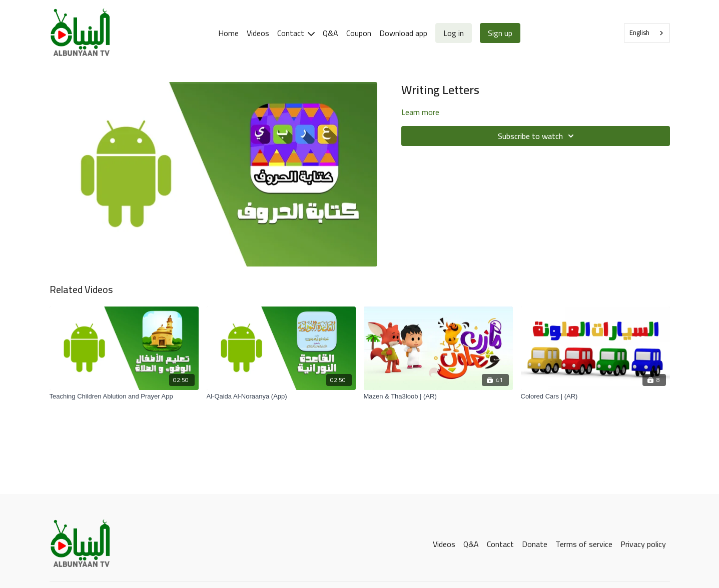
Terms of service (584, 544)
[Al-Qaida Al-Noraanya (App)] (281, 396)
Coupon (359, 33)
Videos (258, 33)
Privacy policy (643, 544)
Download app (403, 33)
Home (228, 33)
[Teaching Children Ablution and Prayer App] (124, 396)
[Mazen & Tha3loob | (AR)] (438, 396)
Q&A (330, 33)
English (639, 32)
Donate (535, 544)
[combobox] (647, 33)
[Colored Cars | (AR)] (595, 396)
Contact (296, 33)
